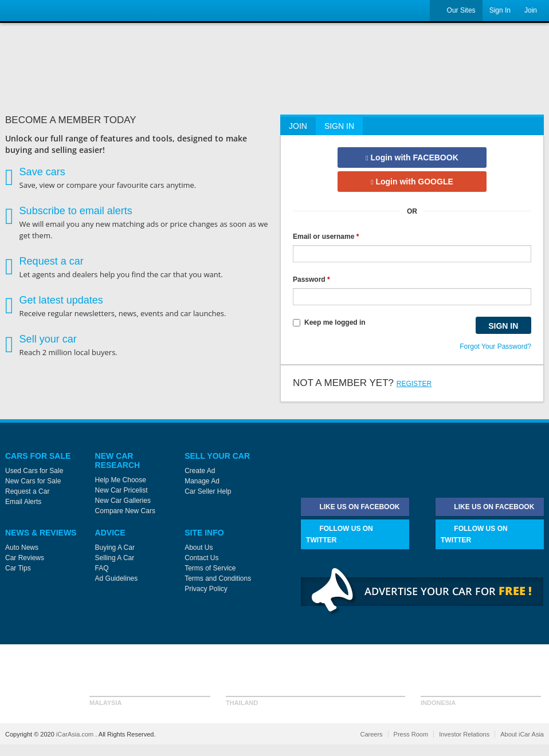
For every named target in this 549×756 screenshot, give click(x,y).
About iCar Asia (522, 734)
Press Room (411, 734)
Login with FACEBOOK (412, 157)
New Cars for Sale (33, 481)
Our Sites (456, 11)
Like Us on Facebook (353, 507)
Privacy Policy (206, 589)
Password (311, 279)
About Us (199, 548)
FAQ (102, 568)
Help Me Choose (121, 480)
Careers (371, 734)
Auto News (22, 548)
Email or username (326, 237)
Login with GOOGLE (412, 182)
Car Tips (18, 568)
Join (531, 10)
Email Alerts (23, 502)
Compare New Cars (125, 511)
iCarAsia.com (76, 734)
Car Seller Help (208, 491)
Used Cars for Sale (34, 471)
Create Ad (200, 471)
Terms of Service (210, 568)
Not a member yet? (362, 383)
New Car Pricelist (121, 490)
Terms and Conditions (218, 578)
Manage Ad (202, 481)
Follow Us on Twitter (340, 533)
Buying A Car (115, 548)
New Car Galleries (123, 501)
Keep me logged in (329, 322)
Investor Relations (464, 734)
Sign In (500, 10)
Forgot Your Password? (495, 346)
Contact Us (201, 558)
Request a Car (27, 491)
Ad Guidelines (117, 578)
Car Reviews (25, 558)
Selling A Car (115, 558)
